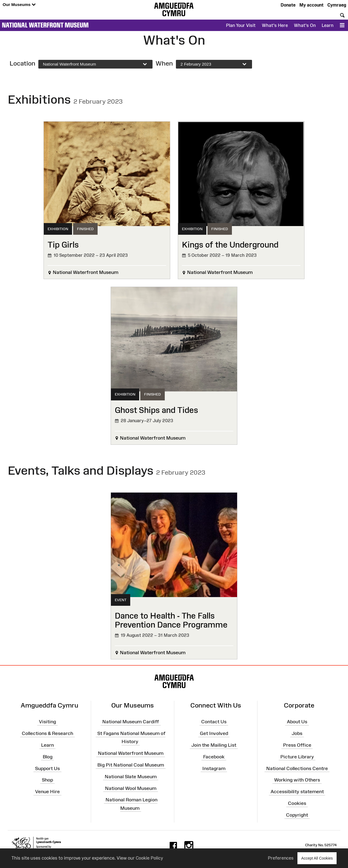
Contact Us (214, 722)
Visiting (47, 722)
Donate (288, 5)
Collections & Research (47, 733)
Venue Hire (47, 792)
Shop (47, 780)
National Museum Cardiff (131, 722)
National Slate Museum (131, 777)
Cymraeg (337, 5)
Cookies (297, 803)
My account (311, 5)
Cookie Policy (149, 858)
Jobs (297, 733)
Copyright (297, 815)
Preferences (281, 858)
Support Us (47, 768)
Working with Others (297, 780)
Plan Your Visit (241, 25)
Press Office (297, 745)
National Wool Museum (131, 788)
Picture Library (297, 757)
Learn (327, 25)
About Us (297, 722)
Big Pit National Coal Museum (131, 765)
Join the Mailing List (214, 745)
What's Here (275, 25)
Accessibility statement (297, 792)
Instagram (214, 768)
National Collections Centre (297, 768)
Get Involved (214, 733)
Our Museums (19, 5)
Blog (48, 757)
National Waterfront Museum (45, 25)
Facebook (214, 757)
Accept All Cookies (317, 858)
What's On (305, 25)
